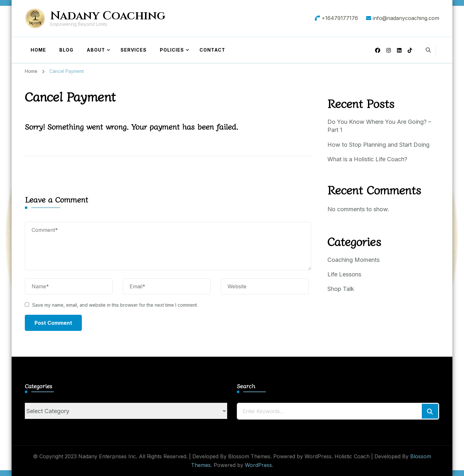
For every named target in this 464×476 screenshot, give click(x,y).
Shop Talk (341, 289)
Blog (66, 50)
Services (134, 50)
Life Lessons (344, 274)
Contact (212, 50)
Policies (172, 50)
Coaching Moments (353, 260)
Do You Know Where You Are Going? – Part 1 (379, 126)
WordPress (258, 465)
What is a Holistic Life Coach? (367, 159)
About (96, 50)
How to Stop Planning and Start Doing (378, 145)
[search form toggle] (428, 50)
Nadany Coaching (108, 16)
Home (38, 50)
